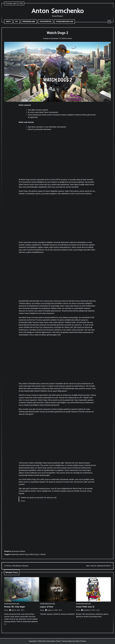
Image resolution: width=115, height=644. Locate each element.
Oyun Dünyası (46, 22)
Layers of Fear (47, 607)
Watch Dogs (24, 554)
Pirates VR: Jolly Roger (15, 607)
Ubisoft (43, 554)
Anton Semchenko (58, 11)
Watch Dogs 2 (34, 554)
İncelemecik (14, 554)
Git (17, 22)
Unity (8, 22)
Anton (70, 38)
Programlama (29, 22)
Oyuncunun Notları (65, 22)
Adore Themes (81, 641)
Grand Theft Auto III (85, 607)
